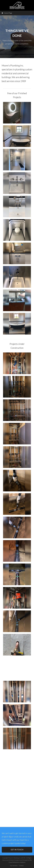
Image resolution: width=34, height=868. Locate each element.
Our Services (14, 866)
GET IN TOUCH (17, 850)
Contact (21, 866)
